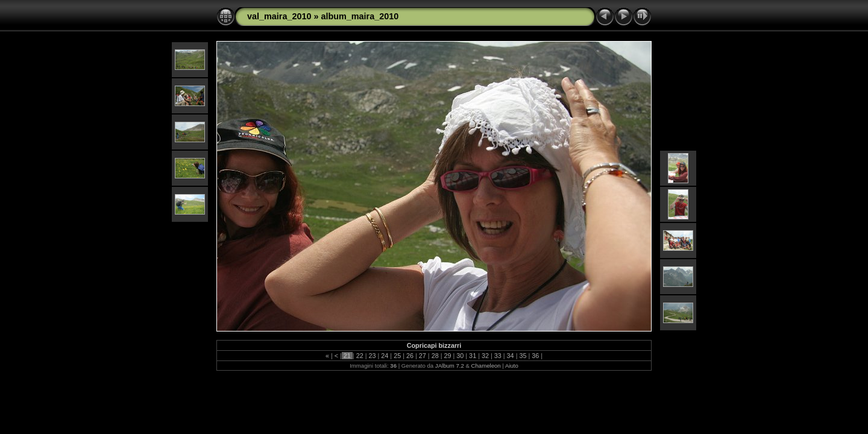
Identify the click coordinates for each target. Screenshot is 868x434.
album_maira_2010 (360, 16)
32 (485, 356)
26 (410, 356)
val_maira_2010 (279, 16)
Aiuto (512, 366)
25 (397, 356)
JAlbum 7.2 (450, 366)
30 (460, 356)
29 (447, 356)
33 (498, 356)
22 (360, 356)
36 (535, 356)
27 (423, 356)
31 (473, 356)
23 (373, 356)
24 (385, 356)
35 (523, 356)
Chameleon (486, 366)
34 (511, 356)
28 (435, 356)
